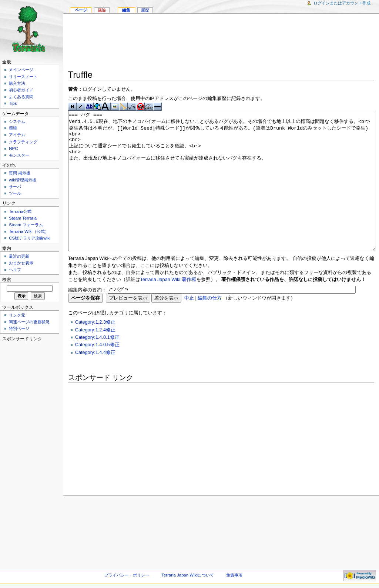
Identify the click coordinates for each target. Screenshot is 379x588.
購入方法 (17, 83)
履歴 (145, 10)
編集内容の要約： (87, 317)
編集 (126, 10)
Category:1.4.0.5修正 (97, 372)
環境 (13, 128)
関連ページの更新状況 (29, 322)
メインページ (21, 70)
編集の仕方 (210, 326)
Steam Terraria (23, 218)
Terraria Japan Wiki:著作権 (168, 307)
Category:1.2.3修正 (95, 350)
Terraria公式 (20, 211)
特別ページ (19, 328)
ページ (81, 10)
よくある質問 (21, 97)
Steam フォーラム (26, 225)
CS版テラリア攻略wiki (30, 238)
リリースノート (23, 77)
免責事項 (234, 575)
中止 (189, 326)
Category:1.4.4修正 (95, 380)
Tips (13, 103)
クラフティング (23, 142)
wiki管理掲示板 (23, 180)
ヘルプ (15, 270)
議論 (102, 10)
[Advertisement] (221, 43)
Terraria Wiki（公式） (29, 231)
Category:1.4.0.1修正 (97, 365)
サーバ (15, 187)
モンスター (19, 155)
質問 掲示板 (20, 173)
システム (17, 121)
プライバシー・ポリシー (127, 575)
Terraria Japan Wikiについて (188, 575)
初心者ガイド (21, 90)
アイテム (17, 135)
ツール (15, 193)
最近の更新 (19, 256)
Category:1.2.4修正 (95, 358)
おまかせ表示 (21, 263)
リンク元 (17, 315)
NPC (13, 148)
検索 (7, 280)
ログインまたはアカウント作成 (342, 3)
